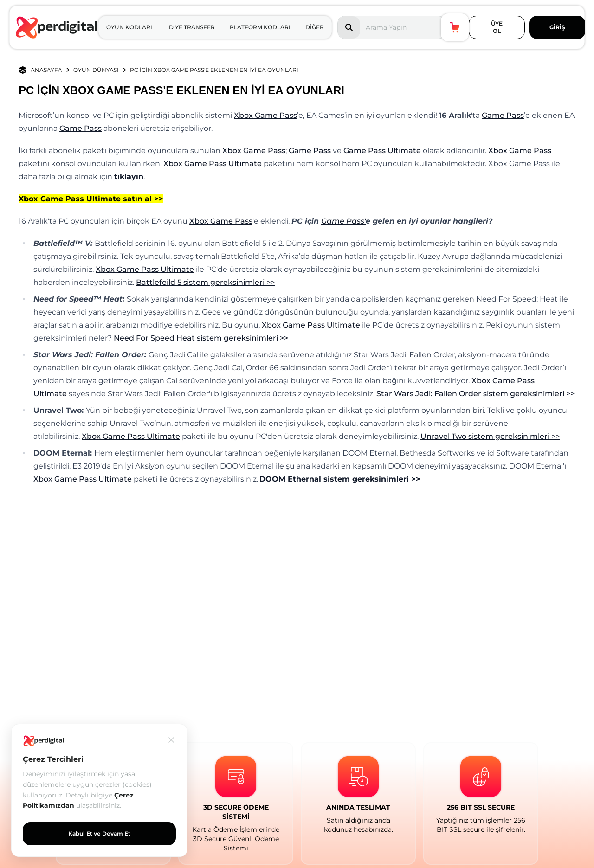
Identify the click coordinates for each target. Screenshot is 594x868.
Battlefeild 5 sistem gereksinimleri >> (205, 282)
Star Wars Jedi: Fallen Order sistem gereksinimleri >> (475, 394)
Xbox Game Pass (265, 115)
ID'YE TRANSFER (191, 27)
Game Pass (503, 115)
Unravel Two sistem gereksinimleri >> (490, 436)
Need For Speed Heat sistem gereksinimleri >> (201, 338)
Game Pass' (343, 221)
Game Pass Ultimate (382, 151)
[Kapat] (171, 740)
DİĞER (315, 27)
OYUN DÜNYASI (96, 70)
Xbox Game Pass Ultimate (213, 164)
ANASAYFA (46, 70)
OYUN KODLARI (129, 27)
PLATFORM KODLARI (260, 27)
